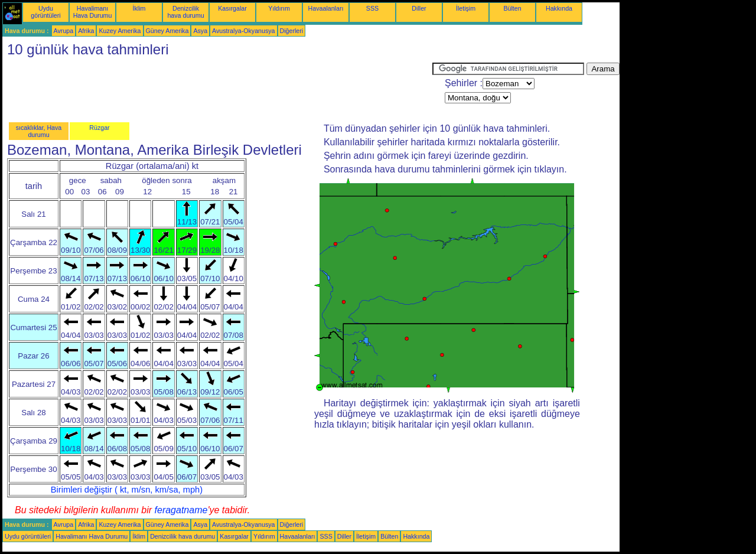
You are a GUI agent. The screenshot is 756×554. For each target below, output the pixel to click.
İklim (139, 8)
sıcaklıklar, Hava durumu (39, 131)
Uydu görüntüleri (45, 12)
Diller (419, 8)
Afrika (86, 31)
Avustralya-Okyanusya (243, 31)
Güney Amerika (167, 31)
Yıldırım (279, 8)
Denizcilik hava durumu (185, 12)
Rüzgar (99, 128)
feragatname (181, 510)
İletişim (466, 8)
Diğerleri (292, 31)
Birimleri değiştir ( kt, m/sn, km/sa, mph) (127, 490)
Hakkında (559, 8)
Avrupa (64, 31)
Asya (200, 31)
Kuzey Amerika (120, 31)
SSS (372, 8)
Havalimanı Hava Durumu (93, 12)
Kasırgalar (232, 8)
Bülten (512, 8)
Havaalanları (326, 8)
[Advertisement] (217, 89)
